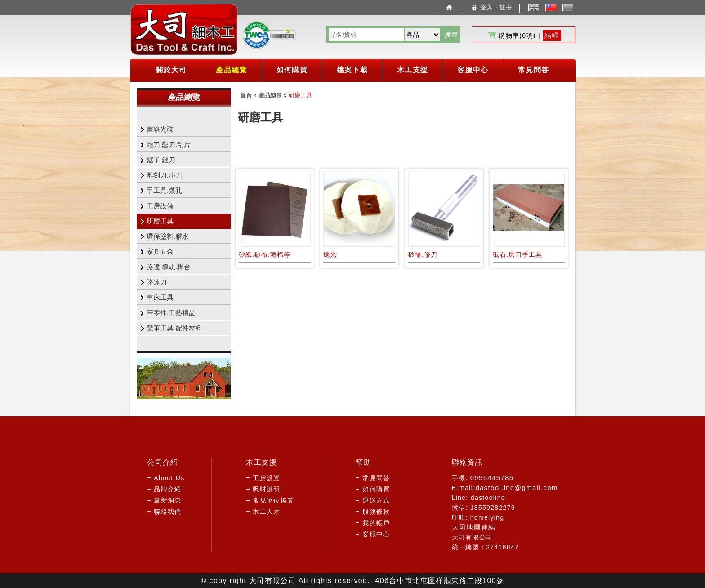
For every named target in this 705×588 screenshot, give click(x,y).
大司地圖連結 (474, 527)
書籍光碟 (160, 129)
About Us (169, 478)
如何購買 (292, 70)
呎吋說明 (266, 489)
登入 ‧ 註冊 (491, 7)
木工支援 (413, 70)
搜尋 (452, 35)
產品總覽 (231, 70)
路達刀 (157, 282)
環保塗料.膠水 (168, 236)
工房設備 (160, 206)
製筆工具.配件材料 (174, 328)
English (534, 7)
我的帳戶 (376, 523)
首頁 (246, 95)
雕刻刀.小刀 (164, 175)
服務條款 (376, 512)
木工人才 (266, 512)
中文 (553, 8)
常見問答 (533, 70)
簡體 (570, 8)
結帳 (552, 35)
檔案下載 (352, 70)
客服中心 (473, 70)
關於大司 (171, 70)
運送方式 (376, 500)
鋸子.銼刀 (161, 160)
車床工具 (160, 297)
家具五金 (160, 252)
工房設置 (266, 478)
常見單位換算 (273, 500)
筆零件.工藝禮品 (171, 313)
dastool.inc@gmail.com (516, 488)
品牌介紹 (167, 489)
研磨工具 (160, 221)
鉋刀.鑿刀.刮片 (169, 145)
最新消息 (167, 500)
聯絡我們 (167, 512)
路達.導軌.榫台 (169, 267)
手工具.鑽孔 (164, 190)
